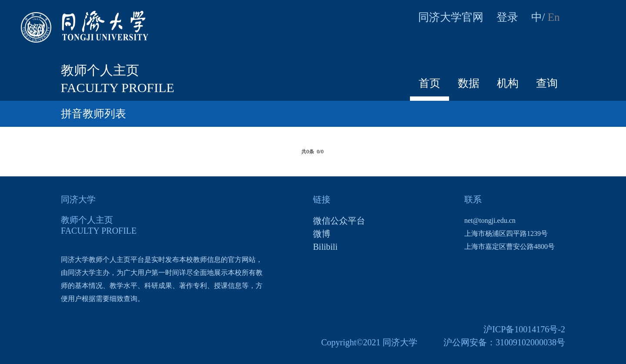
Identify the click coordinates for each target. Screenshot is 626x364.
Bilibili (325, 247)
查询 (547, 83)
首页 (430, 83)
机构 (508, 83)
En (554, 17)
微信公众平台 (339, 221)
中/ (538, 17)
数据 (469, 83)
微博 (322, 234)
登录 (507, 17)
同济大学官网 (451, 17)
